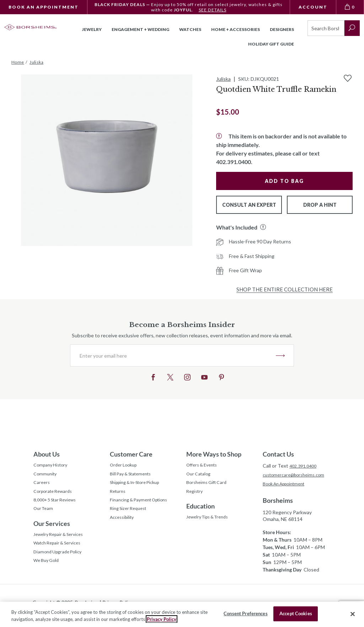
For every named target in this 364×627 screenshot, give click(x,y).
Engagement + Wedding (140, 29)
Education (200, 511)
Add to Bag (284, 181)
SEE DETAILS (212, 10)
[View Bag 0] (350, 7)
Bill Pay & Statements (134, 475)
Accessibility (124, 526)
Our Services (52, 531)
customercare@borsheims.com (297, 475)
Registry (196, 496)
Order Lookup (125, 466)
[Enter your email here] (173, 355)
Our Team (45, 516)
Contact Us (278, 454)
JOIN (280, 355)
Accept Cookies (296, 613)
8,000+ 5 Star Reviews (58, 506)
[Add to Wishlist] (348, 78)
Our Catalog (200, 476)
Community (46, 476)
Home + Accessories (235, 29)
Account (313, 7)
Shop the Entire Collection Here (285, 289)
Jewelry (92, 29)
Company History (53, 466)
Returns (119, 496)
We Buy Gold (48, 573)
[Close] (353, 614)
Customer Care (131, 454)
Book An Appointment (44, 7)
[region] (182, 614)
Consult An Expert (249, 205)
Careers (42, 486)
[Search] (326, 28)
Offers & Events (204, 466)
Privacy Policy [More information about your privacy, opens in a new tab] (162, 619)
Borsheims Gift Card (209, 486)
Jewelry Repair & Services (62, 543)
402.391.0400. (234, 162)
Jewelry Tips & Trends (211, 523)
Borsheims (278, 502)
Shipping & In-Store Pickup (140, 486)
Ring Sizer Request (131, 516)
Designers (282, 29)
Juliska (223, 79)
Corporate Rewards (55, 496)
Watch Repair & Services (61, 553)
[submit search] (352, 28)
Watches (190, 29)
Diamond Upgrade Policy (60, 563)
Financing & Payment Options (143, 506)
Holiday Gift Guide (271, 44)
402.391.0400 (305, 466)
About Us (47, 454)
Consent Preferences (245, 613)
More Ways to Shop (214, 454)
